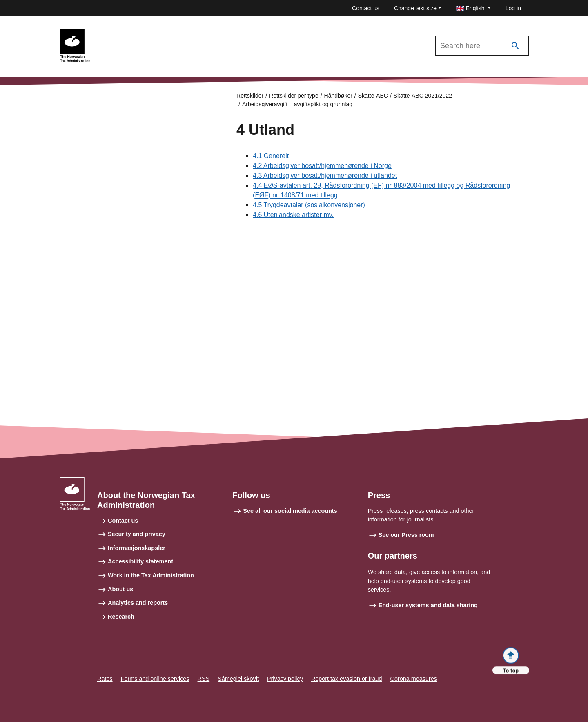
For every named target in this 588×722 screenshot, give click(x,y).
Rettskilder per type (294, 96)
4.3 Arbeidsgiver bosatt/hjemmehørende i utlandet (325, 175)
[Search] (515, 46)
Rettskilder (250, 96)
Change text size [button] (415, 8)
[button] (473, 8)
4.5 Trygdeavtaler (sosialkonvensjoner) (309, 205)
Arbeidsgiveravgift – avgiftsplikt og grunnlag (297, 104)
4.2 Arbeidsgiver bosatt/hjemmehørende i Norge (322, 166)
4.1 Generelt (271, 156)
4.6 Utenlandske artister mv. (293, 215)
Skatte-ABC (373, 96)
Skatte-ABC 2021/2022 (127, 33)
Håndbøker (338, 96)
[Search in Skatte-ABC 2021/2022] (482, 46)
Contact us (366, 8)
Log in (513, 8)
